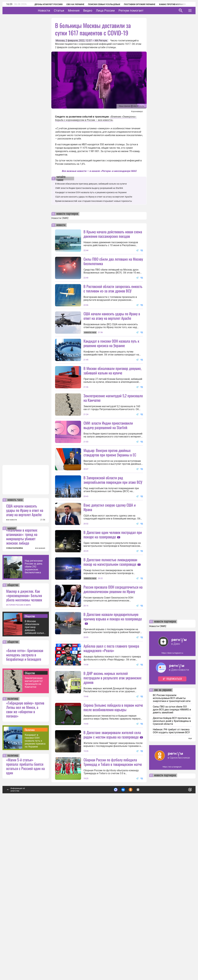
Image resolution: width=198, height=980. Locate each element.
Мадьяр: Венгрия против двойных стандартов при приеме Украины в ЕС (110, 507)
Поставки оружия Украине (135, 4)
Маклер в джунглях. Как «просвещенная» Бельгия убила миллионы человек (24, 760)
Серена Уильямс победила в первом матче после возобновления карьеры (113, 845)
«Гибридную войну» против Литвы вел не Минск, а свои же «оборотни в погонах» (25, 874)
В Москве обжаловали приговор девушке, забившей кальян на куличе (35, 792)
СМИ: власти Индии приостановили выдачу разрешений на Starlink (89, 188)
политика (13, 864)
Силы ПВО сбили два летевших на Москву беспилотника (113, 261)
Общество (30, 781)
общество (13, 750)
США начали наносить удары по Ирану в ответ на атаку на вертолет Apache (25, 675)
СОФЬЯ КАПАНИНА (15, 713)
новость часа (15, 665)
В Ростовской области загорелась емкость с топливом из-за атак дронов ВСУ (113, 289)
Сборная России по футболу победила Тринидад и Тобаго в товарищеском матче (113, 927)
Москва (60, 41)
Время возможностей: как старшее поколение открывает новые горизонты (94, 201)
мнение (12, 693)
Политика (30, 895)
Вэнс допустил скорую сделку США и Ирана (110, 590)
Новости (54, 10)
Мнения (83, 10)
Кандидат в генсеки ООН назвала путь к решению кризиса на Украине (35, 906)
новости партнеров (67, 214)
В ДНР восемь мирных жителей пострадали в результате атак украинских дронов (112, 815)
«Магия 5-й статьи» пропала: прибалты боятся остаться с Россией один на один (25, 931)
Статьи (69, 10)
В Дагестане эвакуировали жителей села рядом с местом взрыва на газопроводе (112, 899)
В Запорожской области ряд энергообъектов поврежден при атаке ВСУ (113, 562)
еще (190, 903)
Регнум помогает (141, 10)
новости (61, 225)
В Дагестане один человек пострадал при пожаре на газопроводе (113, 617)
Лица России (115, 10)
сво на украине (163, 855)
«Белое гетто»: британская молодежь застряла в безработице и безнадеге (25, 820)
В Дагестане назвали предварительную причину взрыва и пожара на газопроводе (113, 726)
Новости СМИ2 (60, 218)
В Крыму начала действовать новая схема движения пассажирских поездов (113, 234)
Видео (97, 10)
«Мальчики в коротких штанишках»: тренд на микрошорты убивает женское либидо (22, 701)
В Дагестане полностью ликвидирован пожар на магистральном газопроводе (110, 672)
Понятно (183, 953)
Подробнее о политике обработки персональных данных (144, 953)
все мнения (40, 713)
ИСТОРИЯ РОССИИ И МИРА (18, 770)
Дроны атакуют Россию (44, 4)
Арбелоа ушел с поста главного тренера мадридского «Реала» (111, 786)
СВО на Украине (71, 4)
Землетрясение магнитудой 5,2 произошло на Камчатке (34, 847)
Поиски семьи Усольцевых (100, 4)
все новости (12, 685)
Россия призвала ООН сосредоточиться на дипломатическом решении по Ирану (113, 699)
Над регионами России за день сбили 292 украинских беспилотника (34, 731)
